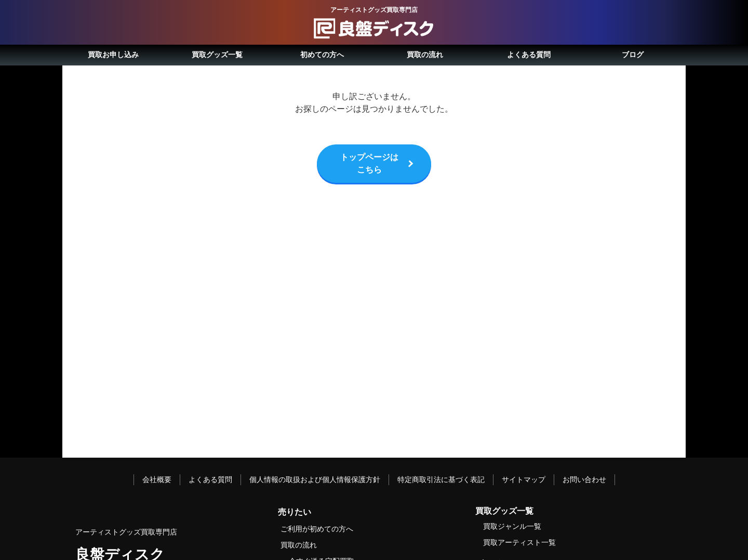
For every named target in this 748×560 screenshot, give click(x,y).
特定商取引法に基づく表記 (441, 479)
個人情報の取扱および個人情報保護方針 (315, 479)
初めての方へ (322, 55)
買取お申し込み (113, 55)
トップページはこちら (369, 163)
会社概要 (157, 479)
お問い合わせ (584, 479)
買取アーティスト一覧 (519, 542)
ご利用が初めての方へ (317, 529)
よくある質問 (529, 55)
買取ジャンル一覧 (512, 526)
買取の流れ (425, 55)
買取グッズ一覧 (217, 55)
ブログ (633, 55)
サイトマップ (524, 479)
